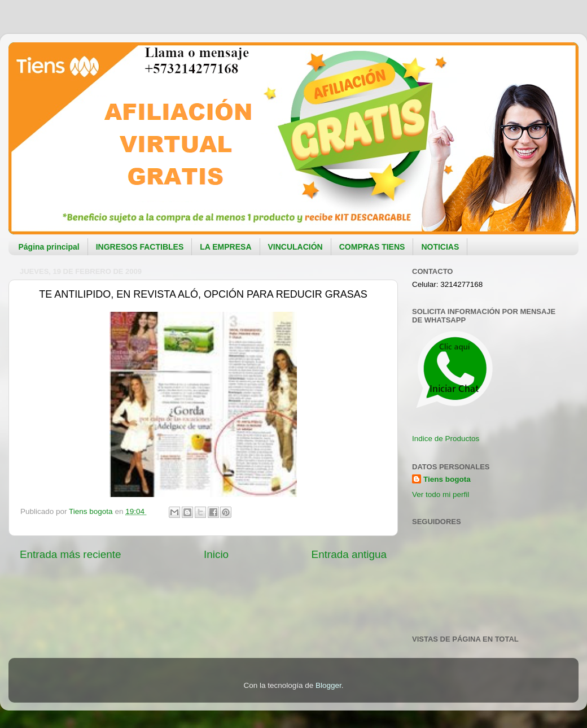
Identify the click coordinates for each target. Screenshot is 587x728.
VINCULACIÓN (295, 247)
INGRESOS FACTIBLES (140, 247)
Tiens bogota (447, 479)
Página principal (49, 247)
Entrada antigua (349, 554)
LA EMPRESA (225, 247)
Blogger (328, 685)
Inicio (216, 554)
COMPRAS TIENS (372, 247)
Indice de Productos (446, 439)
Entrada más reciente (71, 554)
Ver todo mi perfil (441, 494)
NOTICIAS (440, 247)
